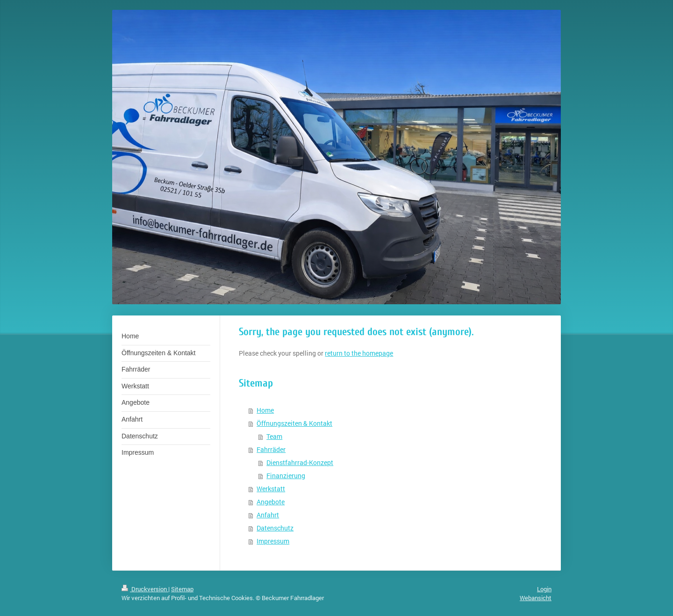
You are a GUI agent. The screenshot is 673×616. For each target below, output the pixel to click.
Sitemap (182, 589)
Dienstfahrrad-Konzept (300, 462)
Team (274, 436)
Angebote (271, 502)
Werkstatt (271, 489)
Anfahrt (268, 515)
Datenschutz (275, 528)
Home (265, 410)
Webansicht (536, 598)
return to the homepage (359, 353)
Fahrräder (271, 449)
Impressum (273, 541)
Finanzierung (286, 476)
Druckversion (145, 589)
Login (544, 589)
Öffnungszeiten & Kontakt (294, 423)
